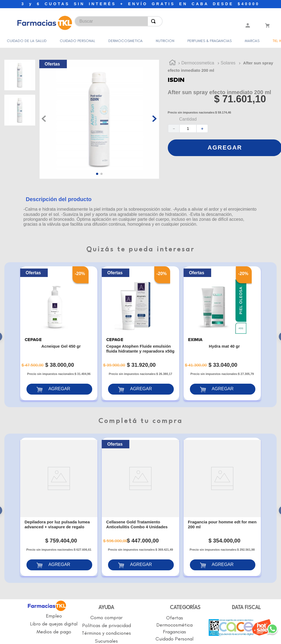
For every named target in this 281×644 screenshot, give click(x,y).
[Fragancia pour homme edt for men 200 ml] (222, 474)
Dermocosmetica (198, 52)
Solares (228, 52)
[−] (174, 118)
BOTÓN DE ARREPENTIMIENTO (147, 599)
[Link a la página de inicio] (172, 52)
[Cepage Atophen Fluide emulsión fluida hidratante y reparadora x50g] (140, 323)
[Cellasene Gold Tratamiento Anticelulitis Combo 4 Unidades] (140, 474)
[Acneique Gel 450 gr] (59, 323)
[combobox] (92, 20)
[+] (202, 118)
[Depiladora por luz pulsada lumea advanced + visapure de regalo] (59, 474)
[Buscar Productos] (154, 21)
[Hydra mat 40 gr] (222, 323)
